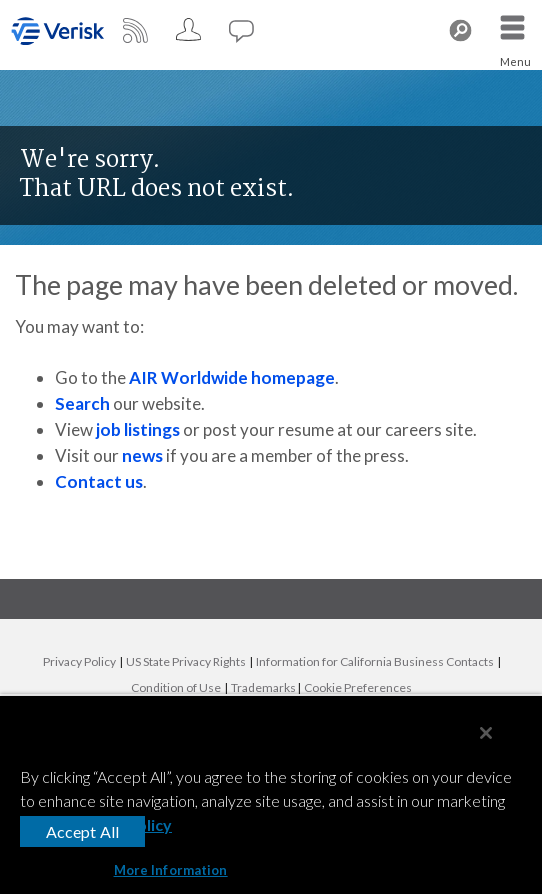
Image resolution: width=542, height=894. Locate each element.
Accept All (83, 831)
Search (82, 403)
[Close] (486, 733)
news (142, 455)
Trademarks (263, 687)
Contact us (99, 481)
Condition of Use (176, 687)
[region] (271, 794)
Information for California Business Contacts (375, 661)
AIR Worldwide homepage (232, 377)
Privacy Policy (79, 661)
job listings (138, 429)
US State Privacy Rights (186, 661)
